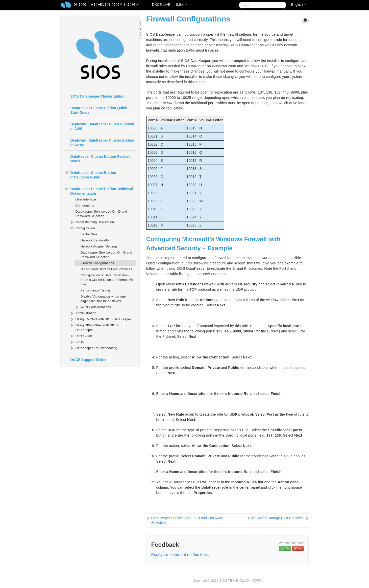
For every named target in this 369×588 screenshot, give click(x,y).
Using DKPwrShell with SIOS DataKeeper (94, 327)
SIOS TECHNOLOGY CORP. (107, 5)
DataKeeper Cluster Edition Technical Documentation (99, 191)
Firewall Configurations (97, 263)
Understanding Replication (92, 222)
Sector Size (89, 234)
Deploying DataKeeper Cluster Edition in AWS (102, 126)
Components (85, 205)
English (299, 5)
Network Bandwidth (95, 240)
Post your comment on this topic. (181, 555)
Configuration (82, 228)
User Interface (86, 199)
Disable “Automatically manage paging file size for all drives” (103, 299)
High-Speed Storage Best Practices (106, 269)
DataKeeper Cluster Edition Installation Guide (90, 174)
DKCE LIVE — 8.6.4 (170, 5)
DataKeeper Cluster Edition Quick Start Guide (99, 110)
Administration (83, 313)
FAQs (77, 342)
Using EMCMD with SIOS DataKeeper (100, 319)
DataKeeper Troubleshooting (93, 348)
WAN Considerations (93, 307)
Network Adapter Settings (99, 246)
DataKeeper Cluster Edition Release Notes (101, 159)
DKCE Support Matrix (88, 360)
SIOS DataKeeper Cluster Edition (98, 96)
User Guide (81, 336)
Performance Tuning (95, 290)
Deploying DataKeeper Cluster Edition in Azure (102, 143)
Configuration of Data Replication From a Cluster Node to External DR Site (107, 280)
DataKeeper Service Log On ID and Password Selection (101, 214)
